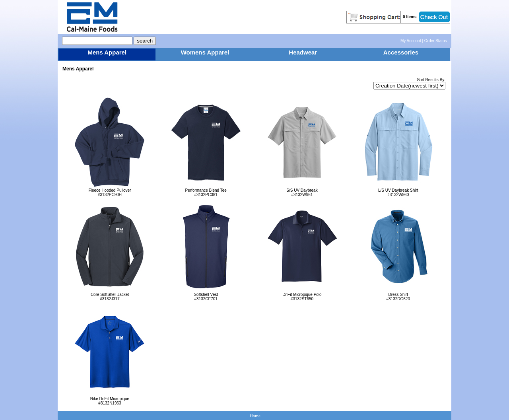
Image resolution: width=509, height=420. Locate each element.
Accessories (401, 52)
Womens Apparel (205, 52)
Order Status (436, 41)
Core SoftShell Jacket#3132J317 (110, 295)
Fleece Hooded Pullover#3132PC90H (110, 191)
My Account (411, 41)
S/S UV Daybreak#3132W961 (302, 191)
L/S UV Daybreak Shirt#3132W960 (398, 191)
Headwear (303, 52)
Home (255, 416)
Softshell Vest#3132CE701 (206, 295)
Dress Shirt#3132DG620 (398, 295)
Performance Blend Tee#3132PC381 (206, 191)
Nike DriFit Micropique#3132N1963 (110, 399)
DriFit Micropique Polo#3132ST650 (302, 295)
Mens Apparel (107, 52)
